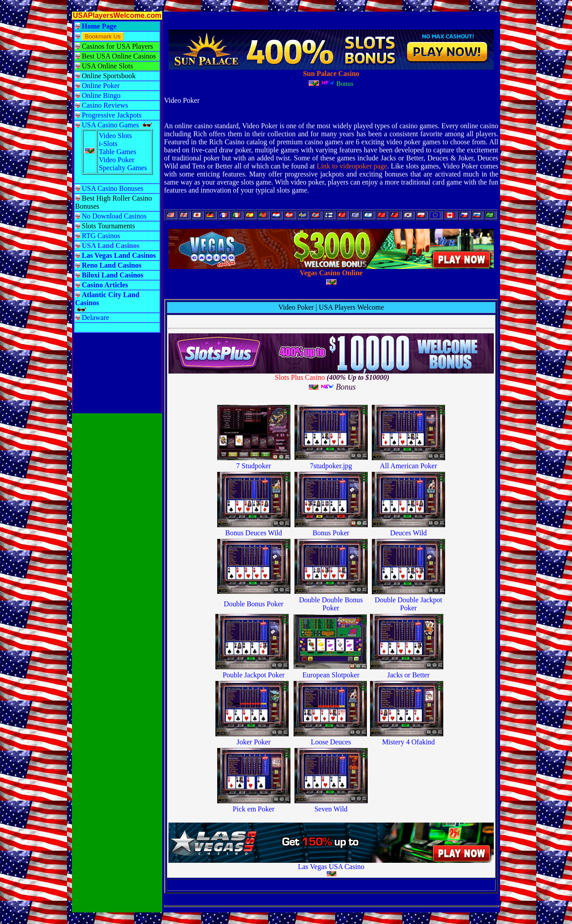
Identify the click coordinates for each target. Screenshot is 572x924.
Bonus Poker (331, 533)
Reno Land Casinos (111, 265)
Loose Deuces (331, 742)
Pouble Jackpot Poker (254, 675)
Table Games (118, 152)
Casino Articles (105, 285)
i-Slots (108, 144)
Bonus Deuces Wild (254, 533)
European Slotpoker (331, 675)
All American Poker (408, 466)
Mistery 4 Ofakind (408, 742)
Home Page (99, 26)
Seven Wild (331, 809)
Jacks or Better (408, 675)
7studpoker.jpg (331, 466)
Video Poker (116, 160)
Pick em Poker (254, 809)
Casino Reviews (105, 105)
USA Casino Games (110, 125)
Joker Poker (254, 742)
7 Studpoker (254, 466)
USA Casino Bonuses (113, 188)
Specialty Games (123, 168)
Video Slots (115, 136)
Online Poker (101, 86)
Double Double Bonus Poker (331, 604)
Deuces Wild (408, 533)
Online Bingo (101, 95)
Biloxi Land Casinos (113, 275)
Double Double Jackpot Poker (408, 604)
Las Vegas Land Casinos (119, 255)
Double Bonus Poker (254, 604)
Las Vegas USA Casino (331, 867)
